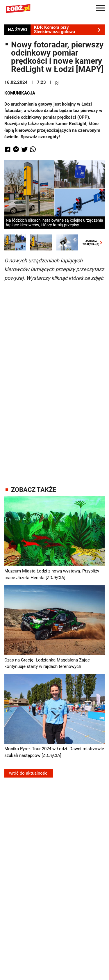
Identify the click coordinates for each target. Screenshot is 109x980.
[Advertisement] (55, 378)
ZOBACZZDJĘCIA (91, 243)
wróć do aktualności (29, 773)
